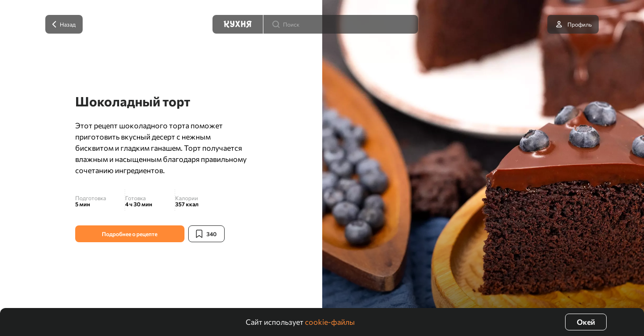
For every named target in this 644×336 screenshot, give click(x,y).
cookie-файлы (330, 322)
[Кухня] (238, 24)
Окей (586, 322)
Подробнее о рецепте (130, 234)
